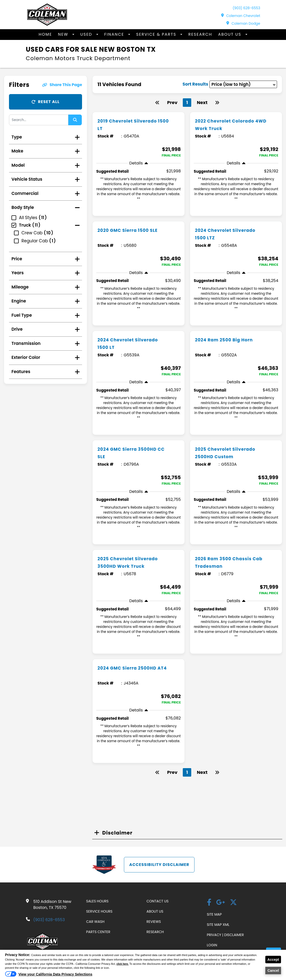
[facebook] (209, 903)
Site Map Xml (218, 925)
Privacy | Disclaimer (226, 935)
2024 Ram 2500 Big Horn (229, 340)
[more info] (139, 113)
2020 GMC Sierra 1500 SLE (132, 230)
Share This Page (62, 85)
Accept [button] (273, 960)
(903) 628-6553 (246, 8)
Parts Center (98, 932)
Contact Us (158, 901)
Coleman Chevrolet (241, 16)
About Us (231, 34)
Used (87, 34)
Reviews (154, 922)
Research (200, 34)
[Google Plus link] (221, 903)
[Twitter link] (233, 903)
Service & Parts (157, 34)
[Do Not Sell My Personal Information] (49, 976)
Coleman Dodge (243, 23)
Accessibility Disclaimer (159, 865)
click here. (123, 964)
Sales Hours (97, 901)
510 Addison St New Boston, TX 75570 (52, 905)
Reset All (46, 102)
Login (212, 945)
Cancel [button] (273, 971)
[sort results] (243, 84)
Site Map (214, 914)
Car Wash (95, 922)
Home (45, 34)
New (64, 34)
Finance (115, 34)
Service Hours (99, 911)
